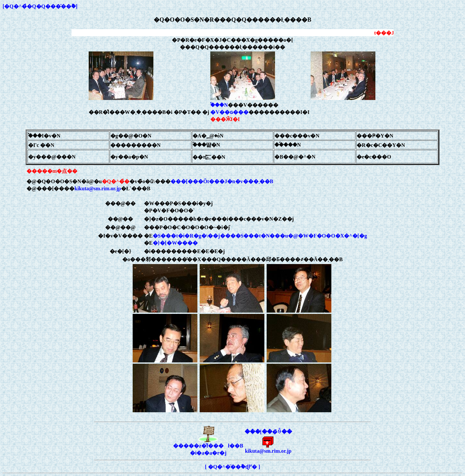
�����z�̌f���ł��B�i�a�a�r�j (208, 447)
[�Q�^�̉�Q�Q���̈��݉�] (40, 6)
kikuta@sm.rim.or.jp (98, 188)
